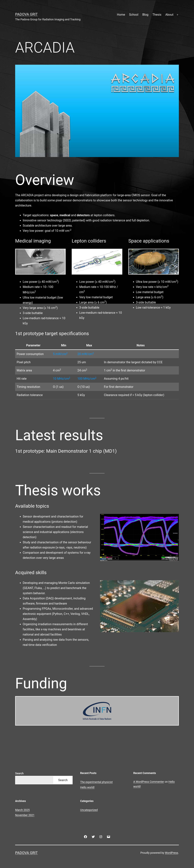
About (169, 15)
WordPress (171, 852)
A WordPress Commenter (149, 781)
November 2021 (25, 815)
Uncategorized (89, 810)
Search (19, 773)
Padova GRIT (26, 14)
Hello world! (87, 787)
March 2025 (22, 810)
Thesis (157, 15)
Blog (145, 15)
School (134, 15)
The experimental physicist (96, 782)
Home (121, 15)
